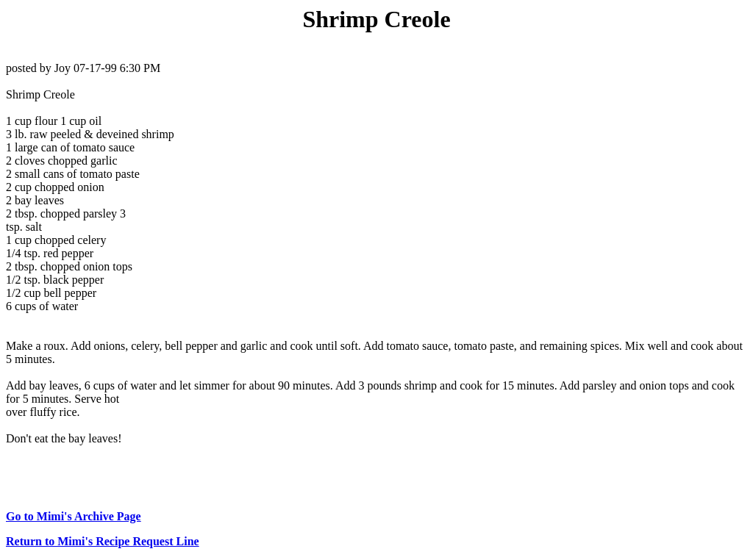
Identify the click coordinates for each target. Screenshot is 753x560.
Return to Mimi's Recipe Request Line (103, 541)
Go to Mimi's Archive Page (74, 516)
